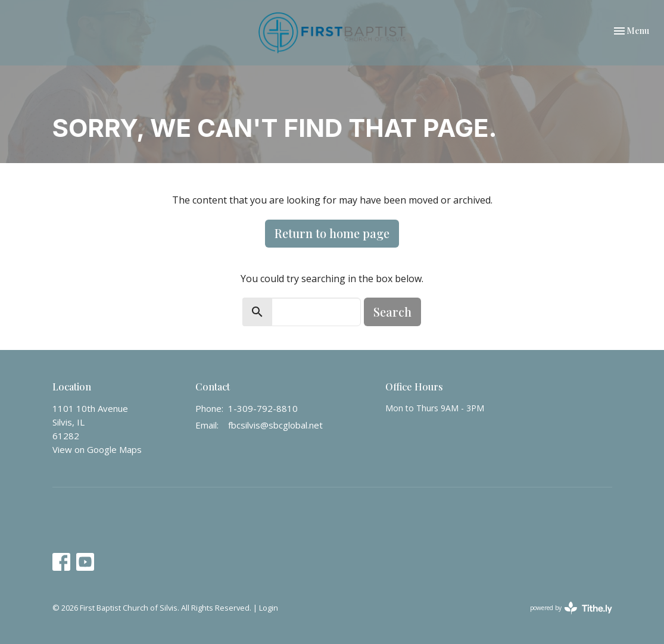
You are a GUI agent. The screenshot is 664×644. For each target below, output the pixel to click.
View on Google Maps (97, 449)
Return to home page (332, 233)
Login (269, 608)
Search (392, 312)
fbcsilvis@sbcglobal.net (275, 425)
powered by (571, 608)
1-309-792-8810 (263, 408)
